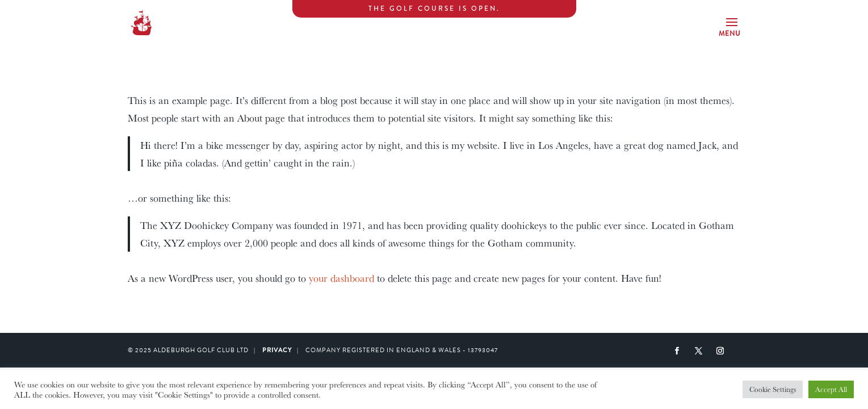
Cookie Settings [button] (773, 389)
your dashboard (341, 278)
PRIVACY (277, 350)
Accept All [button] (831, 389)
